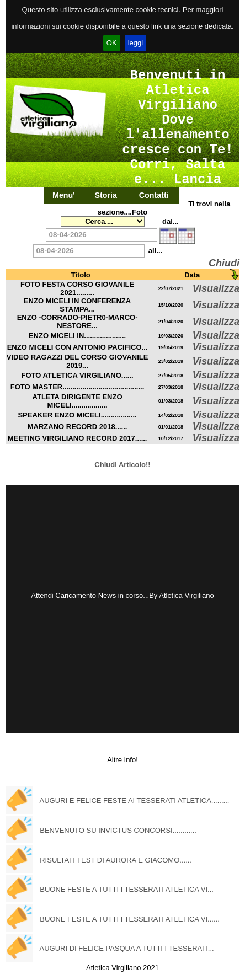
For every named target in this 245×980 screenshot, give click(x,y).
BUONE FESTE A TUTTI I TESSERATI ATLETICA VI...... (130, 919)
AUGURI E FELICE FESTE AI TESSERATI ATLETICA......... (135, 800)
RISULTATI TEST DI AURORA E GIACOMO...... (116, 860)
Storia (106, 195)
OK (112, 43)
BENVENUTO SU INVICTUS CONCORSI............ (118, 830)
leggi (135, 43)
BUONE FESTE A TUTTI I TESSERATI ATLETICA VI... (127, 889)
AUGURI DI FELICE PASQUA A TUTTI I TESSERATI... (127, 948)
